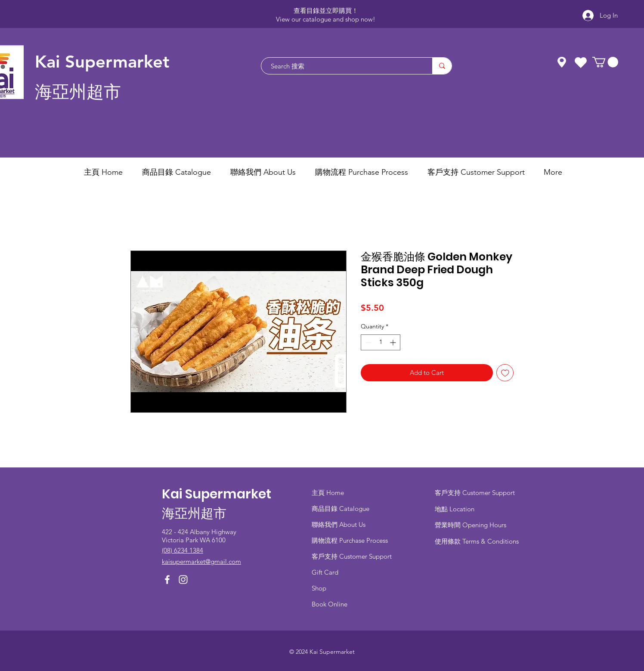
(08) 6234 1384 (183, 550)
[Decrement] (367, 342)
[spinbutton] (381, 342)
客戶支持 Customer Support (352, 556)
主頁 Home (328, 493)
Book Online (330, 604)
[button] (605, 62)
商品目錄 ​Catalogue (341, 509)
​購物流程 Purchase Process (350, 540)
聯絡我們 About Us (339, 524)
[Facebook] (167, 580)
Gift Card (325, 572)
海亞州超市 (78, 92)
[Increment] (394, 342)
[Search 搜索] (342, 66)
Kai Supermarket (102, 62)
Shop (319, 588)
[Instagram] (183, 580)
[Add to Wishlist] (505, 373)
